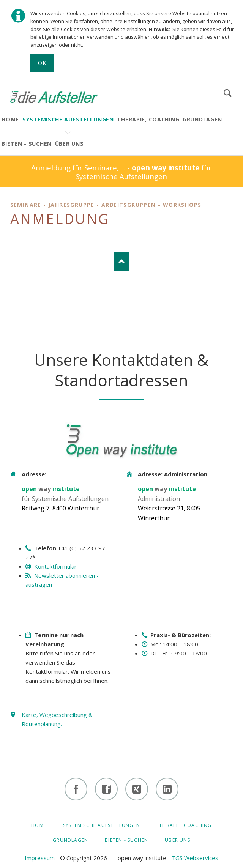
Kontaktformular (55, 566)
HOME (39, 825)
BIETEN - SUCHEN (126, 840)
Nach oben (121, 262)
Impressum (40, 858)
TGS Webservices (195, 858)
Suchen (228, 93)
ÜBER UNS (178, 840)
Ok (42, 63)
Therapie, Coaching (184, 825)
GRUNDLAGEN (70, 840)
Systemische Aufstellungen (102, 825)
